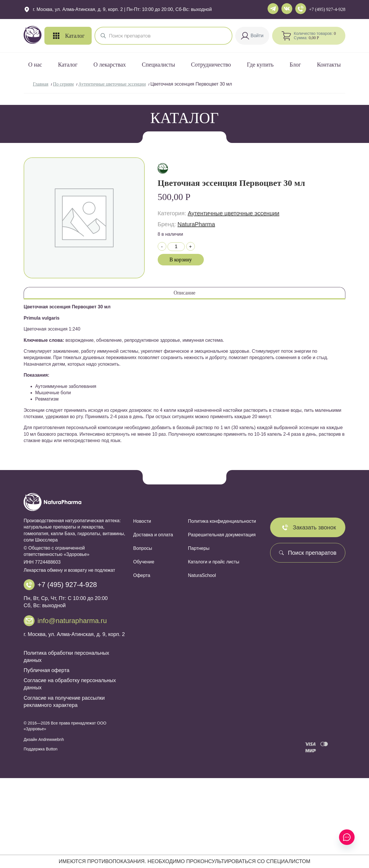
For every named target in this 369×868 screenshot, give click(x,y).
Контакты (329, 65)
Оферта (142, 575)
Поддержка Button (41, 749)
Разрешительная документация (222, 535)
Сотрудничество (211, 65)
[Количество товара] (176, 247)
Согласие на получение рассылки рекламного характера (64, 702)
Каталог (68, 65)
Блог (295, 65)
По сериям (63, 84)
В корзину (181, 260)
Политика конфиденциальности (222, 521)
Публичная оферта (47, 670)
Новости (142, 521)
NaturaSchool (202, 575)
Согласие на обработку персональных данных (70, 684)
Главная (41, 84)
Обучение (144, 562)
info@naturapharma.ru (72, 621)
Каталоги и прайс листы (214, 562)
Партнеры (199, 548)
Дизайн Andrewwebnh (44, 739)
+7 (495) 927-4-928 (327, 9)
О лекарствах (110, 65)
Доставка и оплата (153, 535)
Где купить (260, 65)
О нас (35, 65)
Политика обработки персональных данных (66, 657)
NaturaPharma (196, 224)
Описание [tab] (184, 293)
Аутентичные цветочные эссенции (112, 84)
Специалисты (158, 65)
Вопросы (143, 548)
